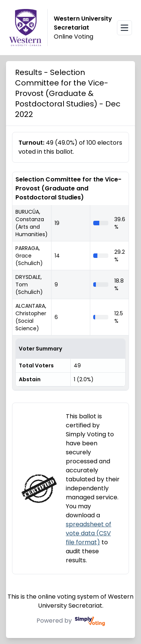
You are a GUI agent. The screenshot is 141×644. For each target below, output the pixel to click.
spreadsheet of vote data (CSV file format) (89, 533)
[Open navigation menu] (124, 28)
